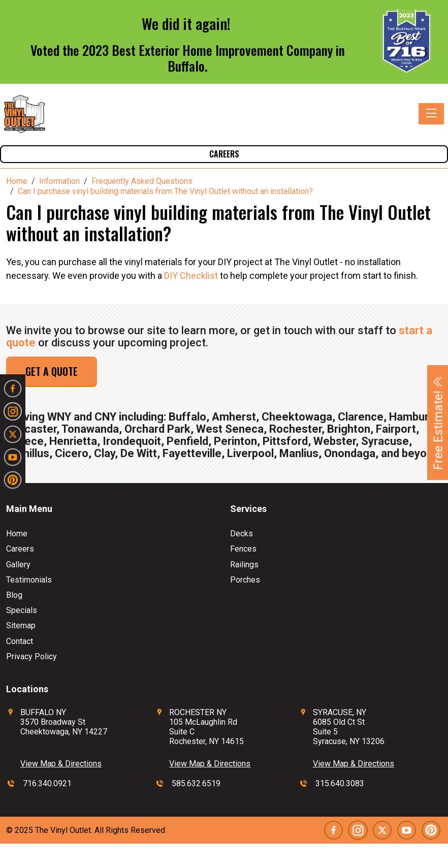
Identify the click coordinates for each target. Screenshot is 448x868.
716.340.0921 (47, 783)
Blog (14, 595)
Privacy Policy (31, 656)
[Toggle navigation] (431, 114)
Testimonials (29, 580)
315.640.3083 (340, 783)
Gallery (18, 565)
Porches (245, 580)
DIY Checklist (192, 276)
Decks (242, 534)
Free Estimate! (438, 423)
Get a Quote (52, 371)
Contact (20, 641)
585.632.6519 (196, 783)
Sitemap (21, 625)
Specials (22, 610)
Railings (244, 565)
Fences (243, 549)
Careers (224, 154)
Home (17, 534)
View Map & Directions (61, 764)
